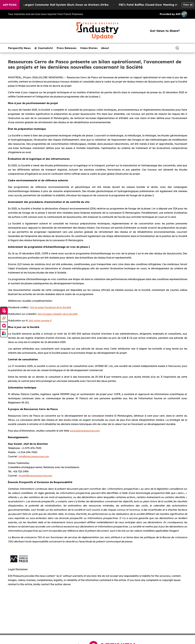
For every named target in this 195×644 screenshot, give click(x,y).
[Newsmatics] (4, 333)
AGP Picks (10, 5)
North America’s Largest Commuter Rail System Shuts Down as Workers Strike (58, 5)
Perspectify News (19, 48)
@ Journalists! (44, 48)
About (105, 48)
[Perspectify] (4, 318)
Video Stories (89, 48)
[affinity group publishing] (4, 326)
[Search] (177, 48)
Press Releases (67, 48)
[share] (185, 48)
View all (188, 5)
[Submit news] (4, 311)
